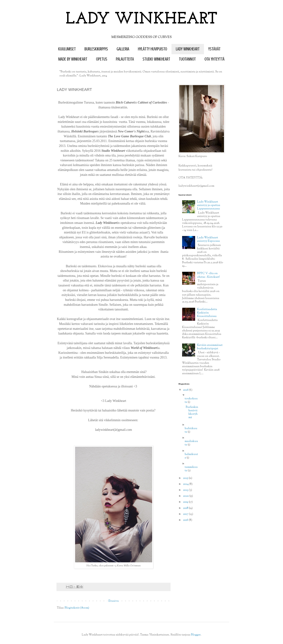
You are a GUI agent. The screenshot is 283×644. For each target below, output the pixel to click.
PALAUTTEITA (125, 59)
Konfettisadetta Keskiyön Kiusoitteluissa (207, 313)
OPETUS (102, 59)
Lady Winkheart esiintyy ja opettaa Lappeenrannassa (209, 205)
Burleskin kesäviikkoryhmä (192, 412)
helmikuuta (191, 456)
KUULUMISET (67, 49)
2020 (186, 496)
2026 (186, 390)
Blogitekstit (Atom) (77, 608)
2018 (186, 508)
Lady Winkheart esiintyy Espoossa (208, 239)
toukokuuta (191, 400)
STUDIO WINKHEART (156, 59)
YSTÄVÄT (214, 49)
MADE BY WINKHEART (73, 59)
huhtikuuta (191, 430)
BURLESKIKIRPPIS (96, 49)
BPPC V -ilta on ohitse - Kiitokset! (208, 275)
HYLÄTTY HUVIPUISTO (153, 49)
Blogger (196, 635)
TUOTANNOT (187, 59)
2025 (186, 478)
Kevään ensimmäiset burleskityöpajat (210, 347)
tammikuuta (191, 469)
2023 (186, 490)
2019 (186, 502)
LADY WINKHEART (142, 19)
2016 (186, 520)
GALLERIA (123, 49)
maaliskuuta (191, 443)
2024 (186, 484)
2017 (186, 514)
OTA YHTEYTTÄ (215, 59)
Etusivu (114, 601)
